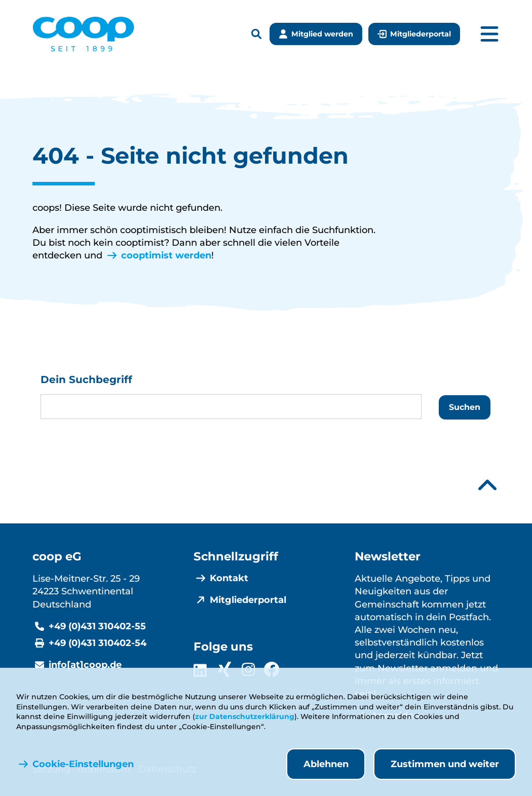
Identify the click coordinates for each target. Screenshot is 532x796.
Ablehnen (326, 764)
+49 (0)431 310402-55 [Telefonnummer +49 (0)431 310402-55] (97, 626)
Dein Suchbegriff (86, 380)
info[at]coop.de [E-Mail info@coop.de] (85, 665)
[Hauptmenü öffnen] (489, 34)
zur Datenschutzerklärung (245, 716)
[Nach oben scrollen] (487, 485)
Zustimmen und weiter (445, 764)
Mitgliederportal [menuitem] (248, 600)
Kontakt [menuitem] (229, 578)
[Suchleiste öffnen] (256, 34)
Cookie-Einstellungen (83, 764)
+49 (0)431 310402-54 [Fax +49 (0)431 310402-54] (98, 643)
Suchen (465, 407)
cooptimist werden (166, 255)
